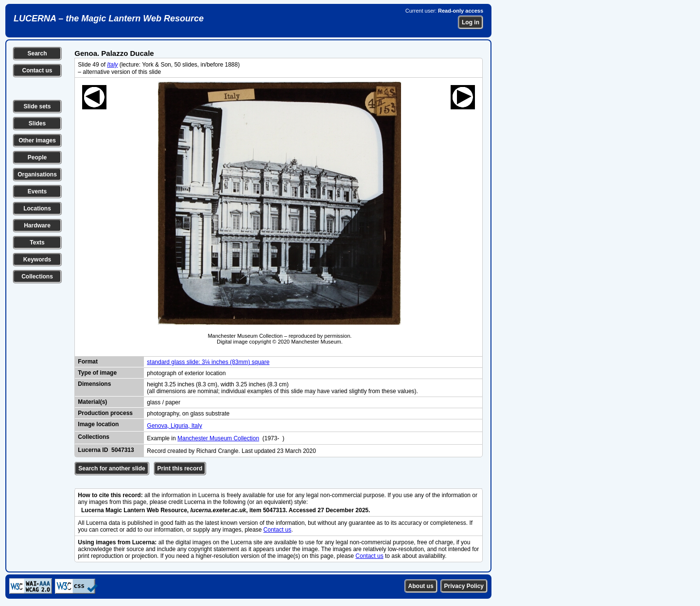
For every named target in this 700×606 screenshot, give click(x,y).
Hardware (37, 225)
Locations (37, 208)
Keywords (37, 260)
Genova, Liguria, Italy (174, 426)
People (37, 157)
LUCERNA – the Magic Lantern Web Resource (109, 18)
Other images (37, 140)
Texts (37, 242)
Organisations (37, 174)
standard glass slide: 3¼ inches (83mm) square (208, 362)
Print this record (180, 468)
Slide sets (37, 106)
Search (37, 53)
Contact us (37, 70)
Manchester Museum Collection (218, 438)
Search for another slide (112, 468)
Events (37, 191)
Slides (37, 123)
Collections (37, 277)
